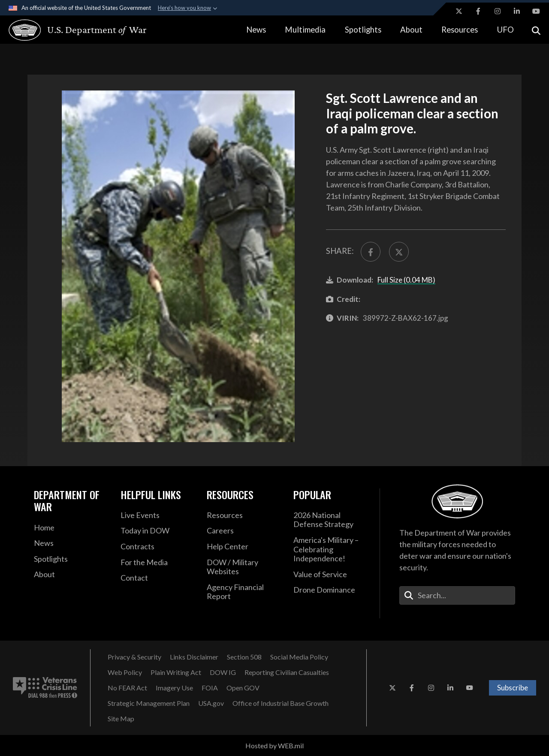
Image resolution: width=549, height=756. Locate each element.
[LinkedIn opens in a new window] (517, 11)
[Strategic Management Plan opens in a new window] (149, 703)
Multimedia (305, 30)
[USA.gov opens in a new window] (211, 703)
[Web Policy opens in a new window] (125, 672)
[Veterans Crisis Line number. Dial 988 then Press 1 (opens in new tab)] (45, 688)
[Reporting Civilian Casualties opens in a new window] (287, 672)
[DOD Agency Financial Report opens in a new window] (244, 592)
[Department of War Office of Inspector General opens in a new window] (223, 672)
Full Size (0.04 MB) (406, 280)
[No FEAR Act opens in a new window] (127, 688)
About (411, 30)
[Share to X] (399, 252)
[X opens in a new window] (459, 11)
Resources (460, 30)
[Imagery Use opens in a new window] (174, 688)
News (256, 30)
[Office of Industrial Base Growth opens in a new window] (281, 703)
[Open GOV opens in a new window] (243, 688)
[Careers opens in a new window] (244, 531)
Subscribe (513, 688)
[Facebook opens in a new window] (478, 11)
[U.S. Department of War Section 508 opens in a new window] (244, 657)
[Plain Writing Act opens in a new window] (176, 672)
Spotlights (363, 30)
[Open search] (536, 30)
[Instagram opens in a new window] (498, 11)
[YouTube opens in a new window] (536, 11)
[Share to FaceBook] (371, 252)
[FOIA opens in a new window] (210, 688)
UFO (505, 30)
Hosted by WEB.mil (274, 745)
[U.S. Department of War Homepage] (70, 30)
